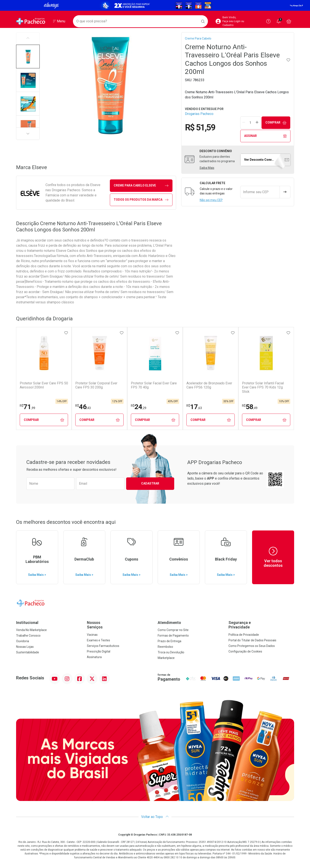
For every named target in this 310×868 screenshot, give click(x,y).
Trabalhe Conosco (28, 636)
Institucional (27, 623)
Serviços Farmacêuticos (103, 646)
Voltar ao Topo (155, 817)
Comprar (276, 123)
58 (250, 407)
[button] (28, 57)
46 (83, 407)
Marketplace (166, 658)
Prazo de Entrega (169, 641)
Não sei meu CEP (211, 200)
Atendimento (169, 623)
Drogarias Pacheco (199, 114)
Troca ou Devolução (171, 652)
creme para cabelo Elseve (141, 186)
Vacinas (92, 635)
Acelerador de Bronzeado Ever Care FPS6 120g (209, 385)
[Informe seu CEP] (260, 192)
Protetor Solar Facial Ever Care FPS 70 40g (154, 385)
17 (194, 407)
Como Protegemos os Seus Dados (252, 646)
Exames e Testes (98, 640)
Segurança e (261, 625)
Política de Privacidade (244, 635)
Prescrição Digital (99, 651)
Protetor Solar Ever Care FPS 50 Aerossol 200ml (44, 385)
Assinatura (94, 657)
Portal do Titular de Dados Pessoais (252, 640)
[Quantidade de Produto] (250, 123)
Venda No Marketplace (31, 630)
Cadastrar (150, 483)
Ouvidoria (23, 641)
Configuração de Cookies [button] (245, 651)
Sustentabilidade (28, 652)
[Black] (155, 5)
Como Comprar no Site (173, 630)
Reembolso (165, 647)
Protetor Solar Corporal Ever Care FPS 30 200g (96, 385)
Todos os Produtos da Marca (141, 200)
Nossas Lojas (25, 647)
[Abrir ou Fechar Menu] (59, 21)
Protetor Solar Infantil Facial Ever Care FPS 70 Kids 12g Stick (263, 387)
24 (139, 407)
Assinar (265, 136)
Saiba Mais (207, 168)
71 (27, 407)
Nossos (120, 625)
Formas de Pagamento (173, 636)
